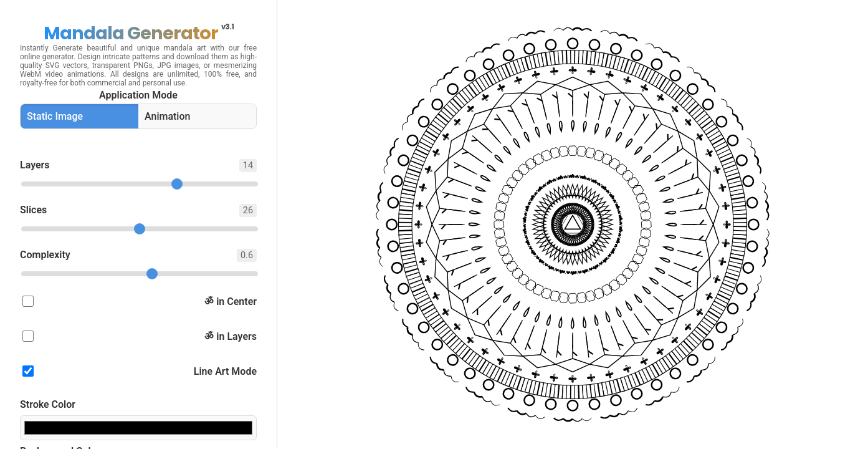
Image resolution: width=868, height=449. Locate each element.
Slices (138, 210)
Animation (167, 116)
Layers (138, 166)
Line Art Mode (140, 371)
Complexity (138, 255)
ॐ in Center (140, 302)
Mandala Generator (139, 33)
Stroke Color (48, 404)
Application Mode (138, 95)
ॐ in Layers (140, 336)
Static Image (55, 116)
